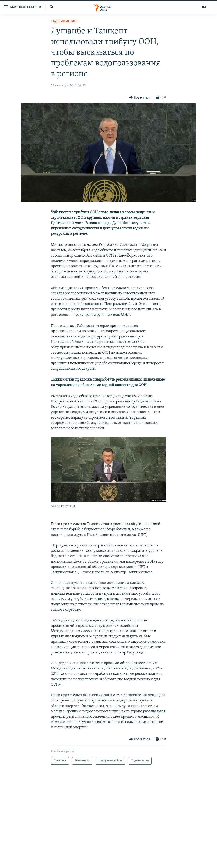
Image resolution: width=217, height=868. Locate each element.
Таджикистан (64, 21)
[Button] (140, 98)
